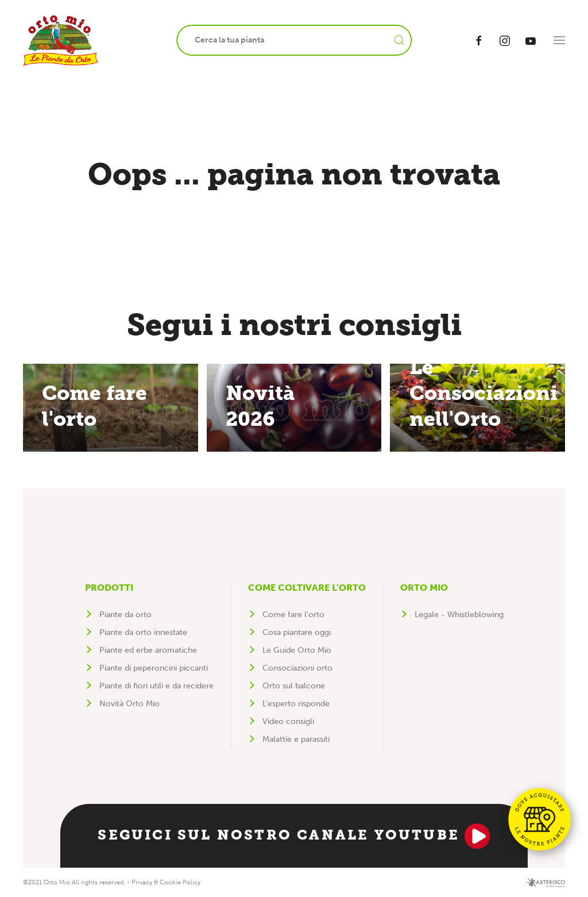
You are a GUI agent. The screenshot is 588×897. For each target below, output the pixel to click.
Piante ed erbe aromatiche (148, 650)
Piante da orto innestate (143, 632)
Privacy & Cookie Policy (166, 882)
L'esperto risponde (296, 704)
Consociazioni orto (297, 668)
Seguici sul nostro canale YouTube (294, 836)
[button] (559, 40)
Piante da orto (125, 615)
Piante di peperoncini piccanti (154, 668)
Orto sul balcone (294, 686)
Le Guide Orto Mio (297, 650)
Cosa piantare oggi (297, 632)
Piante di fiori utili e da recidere (156, 686)
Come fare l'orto (293, 615)
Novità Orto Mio (129, 704)
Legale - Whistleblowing (459, 615)
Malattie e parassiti (296, 739)
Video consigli (288, 721)
